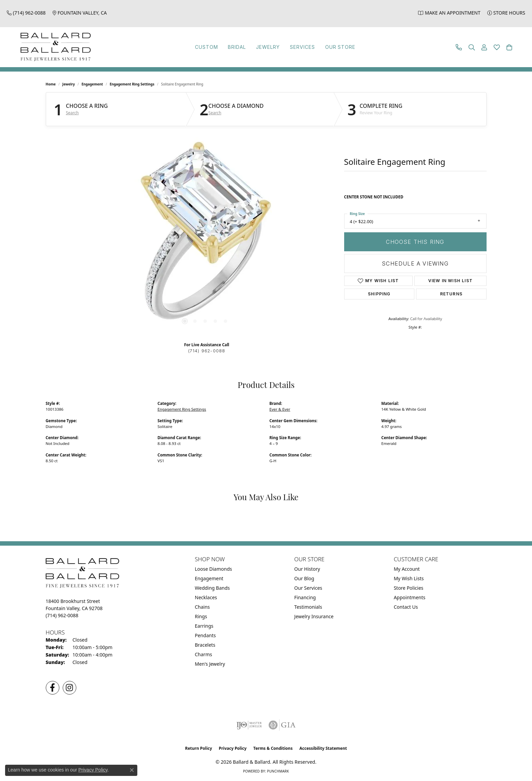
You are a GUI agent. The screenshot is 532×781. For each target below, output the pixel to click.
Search (72, 113)
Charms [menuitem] (204, 654)
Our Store (359, 47)
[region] (205, 235)
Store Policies (408, 588)
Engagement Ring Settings (132, 84)
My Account (407, 569)
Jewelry (265, 47)
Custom (184, 47)
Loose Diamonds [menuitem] (214, 569)
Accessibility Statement (323, 748)
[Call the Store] (62, 615)
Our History (307, 569)
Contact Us (406, 607)
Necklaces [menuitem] (206, 597)
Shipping (379, 294)
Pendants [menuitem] (205, 635)
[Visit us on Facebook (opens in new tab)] (53, 688)
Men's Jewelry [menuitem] (210, 664)
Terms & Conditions (273, 748)
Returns (451, 294)
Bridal (224, 47)
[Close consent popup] (132, 770)
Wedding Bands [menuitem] (212, 588)
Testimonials (308, 607)
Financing (305, 597)
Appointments (409, 597)
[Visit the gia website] (282, 725)
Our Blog (304, 578)
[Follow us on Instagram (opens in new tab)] (70, 688)
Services (310, 47)
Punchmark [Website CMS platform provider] (278, 771)
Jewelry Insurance (314, 616)
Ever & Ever (280, 409)
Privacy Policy (233, 748)
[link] (26, 13)
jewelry (69, 84)
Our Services (308, 588)
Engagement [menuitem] (209, 578)
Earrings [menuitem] (204, 626)
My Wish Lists (409, 578)
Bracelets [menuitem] (205, 645)
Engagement (92, 84)
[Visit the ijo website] (249, 725)
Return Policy (199, 748)
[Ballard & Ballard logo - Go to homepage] (54, 47)
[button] (472, 47)
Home (51, 84)
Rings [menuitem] (201, 616)
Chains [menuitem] (202, 607)
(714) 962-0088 (207, 351)
